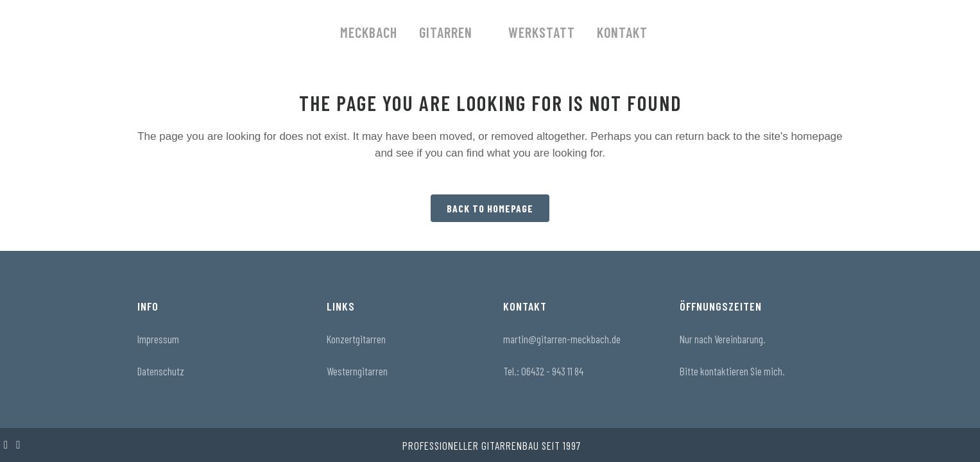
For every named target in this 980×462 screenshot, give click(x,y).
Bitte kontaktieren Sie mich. (732, 371)
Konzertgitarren (356, 339)
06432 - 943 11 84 (552, 371)
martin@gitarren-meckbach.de (562, 339)
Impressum (158, 339)
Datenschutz (161, 371)
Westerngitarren (357, 371)
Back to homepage (490, 208)
